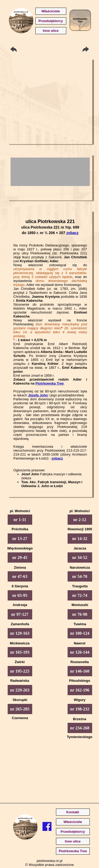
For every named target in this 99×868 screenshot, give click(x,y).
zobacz (72, 233)
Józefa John (38, 395)
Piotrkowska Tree (49, 383)
